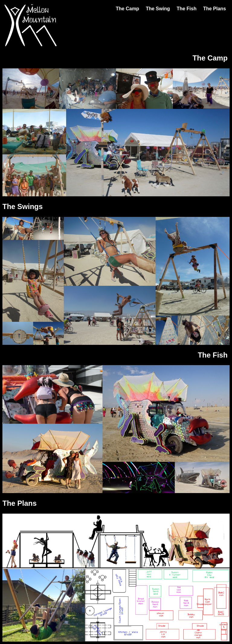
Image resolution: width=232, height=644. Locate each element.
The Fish (187, 9)
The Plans (214, 9)
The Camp (127, 9)
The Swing (158, 9)
